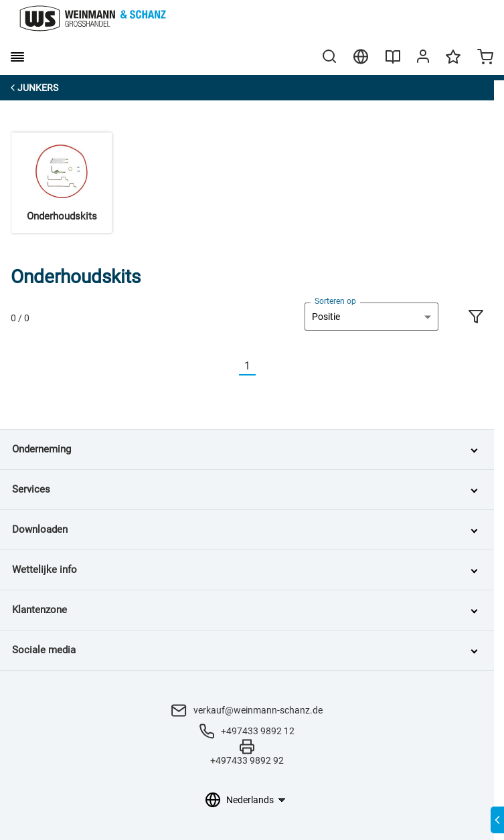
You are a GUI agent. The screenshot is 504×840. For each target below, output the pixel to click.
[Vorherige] (231, 366)
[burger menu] (17, 57)
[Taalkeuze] (255, 800)
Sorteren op (335, 301)
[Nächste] (264, 366)
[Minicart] (485, 58)
